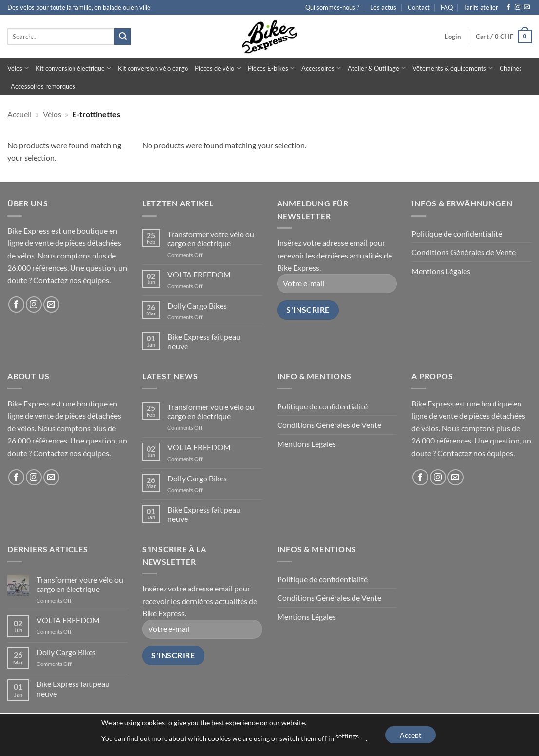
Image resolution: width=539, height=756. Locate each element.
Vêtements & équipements (453, 68)
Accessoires (321, 68)
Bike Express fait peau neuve (204, 341)
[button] (453, 37)
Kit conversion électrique (73, 68)
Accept (410, 735)
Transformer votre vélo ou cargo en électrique (211, 239)
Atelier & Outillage (377, 68)
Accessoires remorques (43, 86)
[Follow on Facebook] (508, 7)
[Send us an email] (527, 7)
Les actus (383, 7)
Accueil (19, 114)
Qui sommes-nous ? (332, 7)
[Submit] (123, 37)
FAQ (447, 7)
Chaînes (511, 68)
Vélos (18, 68)
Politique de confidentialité (457, 233)
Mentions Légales (441, 271)
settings (347, 736)
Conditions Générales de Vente (464, 252)
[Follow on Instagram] (518, 7)
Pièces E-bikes (271, 68)
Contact (419, 7)
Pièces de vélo (218, 68)
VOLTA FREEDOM (199, 274)
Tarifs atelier (481, 7)
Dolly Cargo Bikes (197, 305)
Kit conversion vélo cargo (153, 68)
